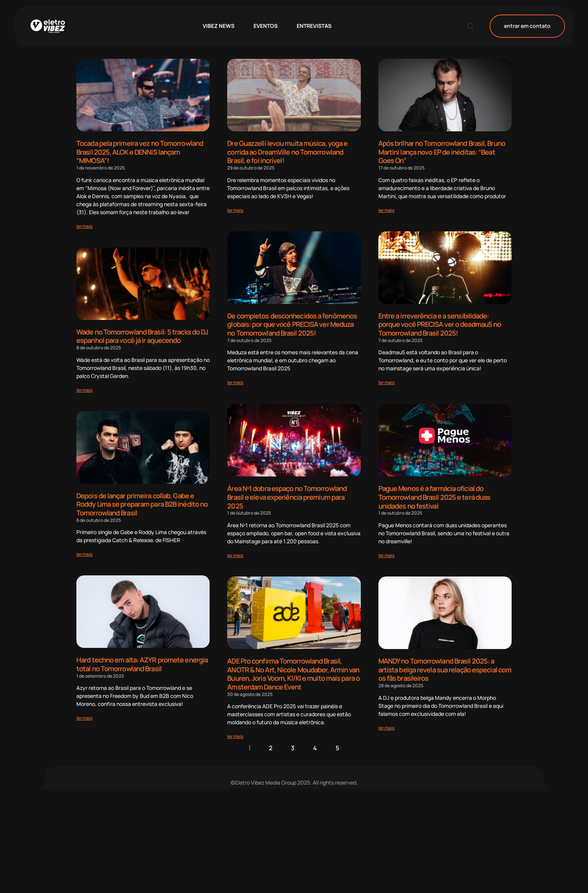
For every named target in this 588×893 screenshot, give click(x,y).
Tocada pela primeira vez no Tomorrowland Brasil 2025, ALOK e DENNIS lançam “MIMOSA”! (140, 152)
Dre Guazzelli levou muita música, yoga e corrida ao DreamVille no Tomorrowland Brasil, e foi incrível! (287, 152)
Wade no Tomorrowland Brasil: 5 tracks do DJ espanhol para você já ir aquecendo (142, 336)
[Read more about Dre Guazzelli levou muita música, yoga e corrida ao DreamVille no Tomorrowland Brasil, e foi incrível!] (235, 210)
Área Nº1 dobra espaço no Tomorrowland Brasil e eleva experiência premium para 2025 (287, 496)
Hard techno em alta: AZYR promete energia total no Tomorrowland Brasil (142, 664)
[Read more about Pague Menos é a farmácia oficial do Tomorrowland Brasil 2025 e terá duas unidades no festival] (386, 555)
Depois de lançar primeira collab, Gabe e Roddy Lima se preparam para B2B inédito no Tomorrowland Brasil (142, 504)
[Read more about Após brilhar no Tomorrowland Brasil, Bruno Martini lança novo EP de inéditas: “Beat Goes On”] (386, 210)
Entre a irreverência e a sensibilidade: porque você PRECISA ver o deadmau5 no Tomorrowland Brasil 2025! (440, 324)
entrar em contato (527, 26)
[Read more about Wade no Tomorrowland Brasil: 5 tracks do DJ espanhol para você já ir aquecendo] (84, 390)
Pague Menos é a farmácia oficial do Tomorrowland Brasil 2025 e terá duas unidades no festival (435, 496)
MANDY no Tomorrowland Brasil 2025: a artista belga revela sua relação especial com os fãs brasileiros (445, 669)
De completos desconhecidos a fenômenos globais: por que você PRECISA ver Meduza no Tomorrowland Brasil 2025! (292, 324)
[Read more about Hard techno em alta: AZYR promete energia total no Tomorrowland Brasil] (84, 718)
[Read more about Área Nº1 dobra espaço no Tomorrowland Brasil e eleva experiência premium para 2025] (235, 555)
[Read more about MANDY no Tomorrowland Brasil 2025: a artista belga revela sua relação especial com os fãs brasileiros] (386, 727)
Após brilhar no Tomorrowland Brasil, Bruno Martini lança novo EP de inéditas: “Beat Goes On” (442, 152)
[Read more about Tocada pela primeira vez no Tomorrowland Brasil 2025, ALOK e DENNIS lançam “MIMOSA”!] (84, 226)
